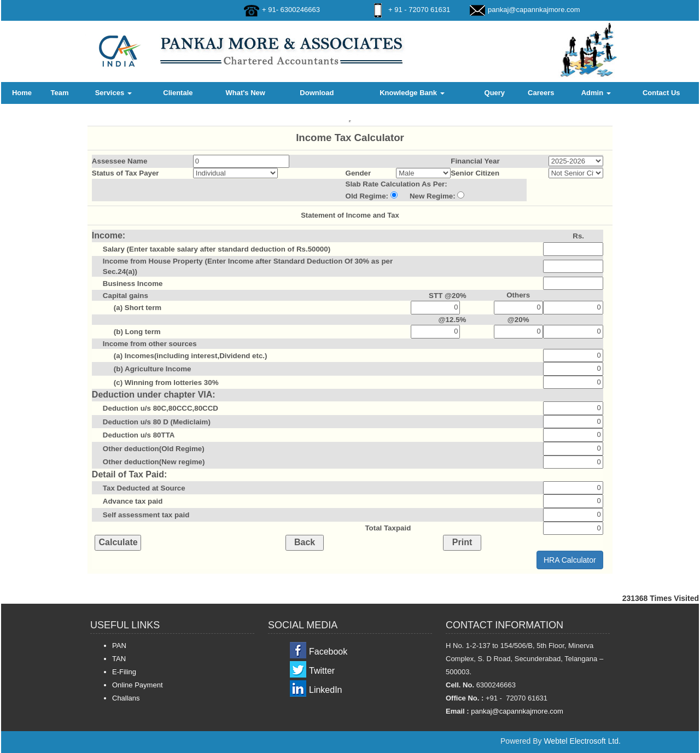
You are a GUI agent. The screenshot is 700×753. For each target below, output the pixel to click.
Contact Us (661, 93)
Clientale (178, 93)
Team (59, 93)
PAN (119, 646)
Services (113, 93)
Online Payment (138, 685)
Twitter (322, 671)
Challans (126, 698)
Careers (541, 93)
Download (317, 93)
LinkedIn (326, 690)
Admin (596, 93)
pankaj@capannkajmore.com (534, 10)
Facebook (328, 652)
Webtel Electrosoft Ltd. (582, 741)
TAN (119, 659)
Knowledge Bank (412, 93)
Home (22, 93)
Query (495, 93)
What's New (245, 93)
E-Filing (124, 672)
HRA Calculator (570, 560)
